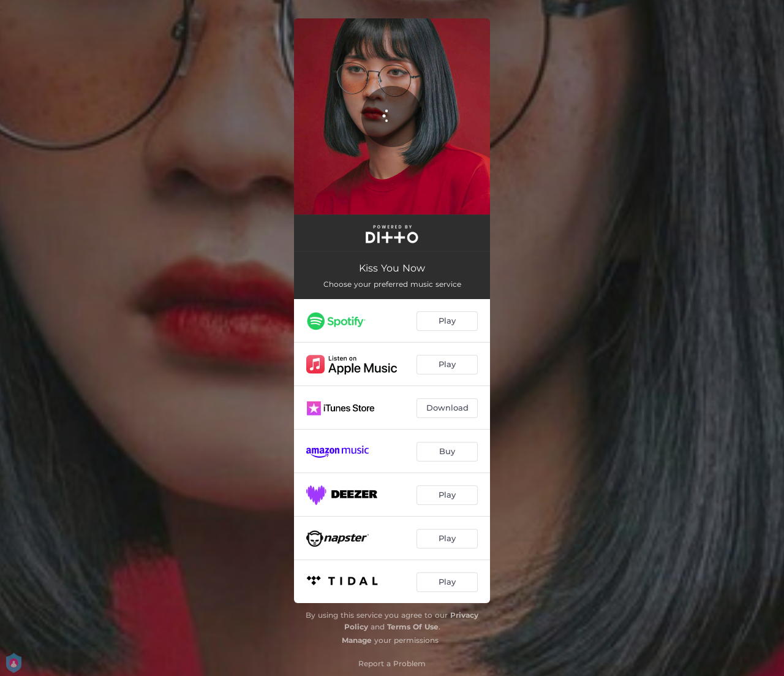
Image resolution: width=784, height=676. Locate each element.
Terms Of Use (413, 627)
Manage (357, 640)
